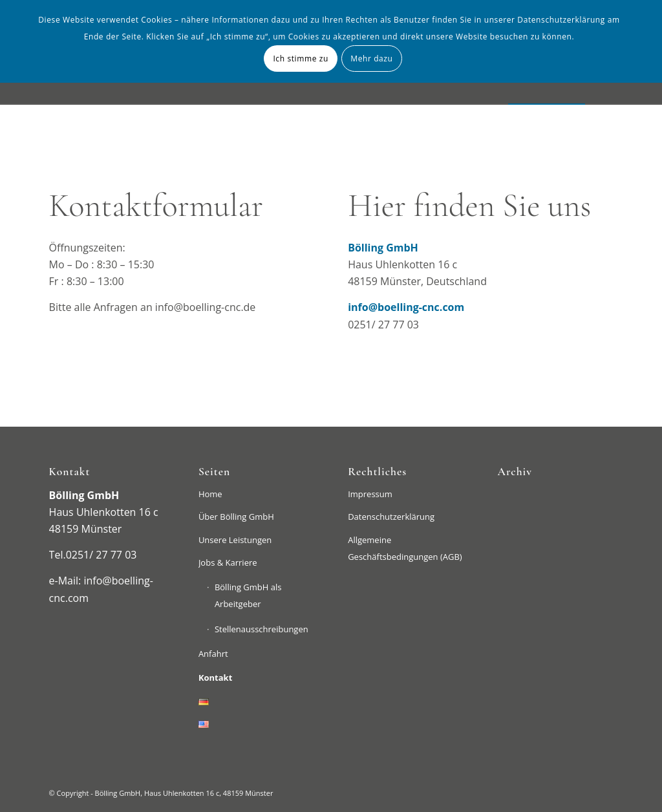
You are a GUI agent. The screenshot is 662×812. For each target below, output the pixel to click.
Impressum (370, 494)
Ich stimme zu (300, 59)
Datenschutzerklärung (391, 517)
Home (210, 494)
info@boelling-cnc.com (406, 307)
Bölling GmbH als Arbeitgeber (248, 595)
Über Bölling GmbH (236, 517)
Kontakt (215, 678)
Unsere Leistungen (235, 540)
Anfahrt (213, 654)
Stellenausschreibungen (262, 629)
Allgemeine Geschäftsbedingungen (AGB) (405, 548)
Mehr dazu (371, 59)
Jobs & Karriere (228, 562)
